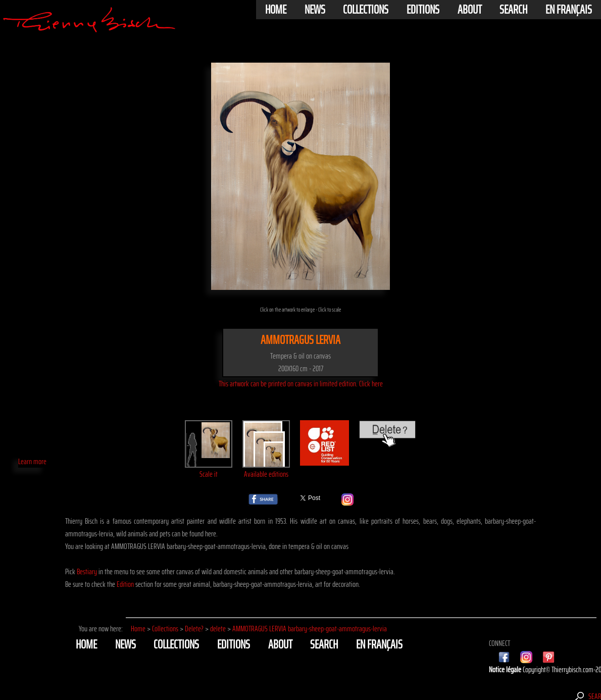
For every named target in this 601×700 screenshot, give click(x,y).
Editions (423, 10)
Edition (125, 584)
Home (276, 10)
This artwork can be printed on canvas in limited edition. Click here (301, 384)
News (315, 10)
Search (513, 10)
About (470, 10)
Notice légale (506, 669)
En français (569, 10)
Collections (366, 10)
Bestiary (87, 571)
